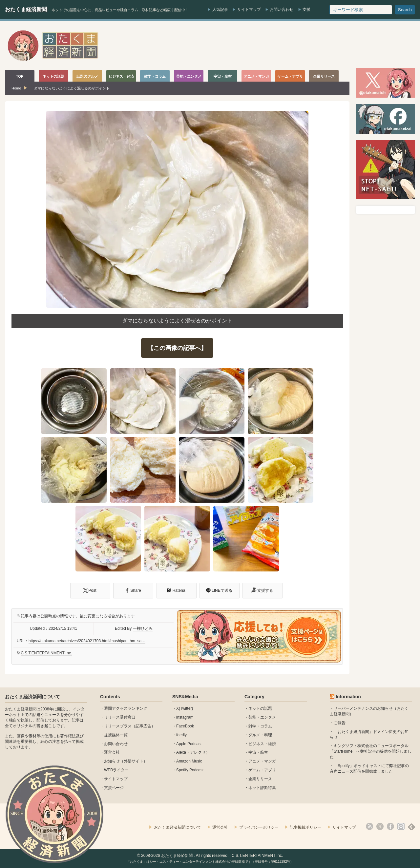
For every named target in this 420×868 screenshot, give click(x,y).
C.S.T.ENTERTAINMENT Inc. (46, 653)
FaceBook (185, 726)
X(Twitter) (185, 708)
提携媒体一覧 (116, 735)
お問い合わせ (282, 10)
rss (369, 826)
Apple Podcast (189, 744)
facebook (390, 826)
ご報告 (340, 723)
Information (348, 697)
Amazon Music (189, 761)
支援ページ (114, 788)
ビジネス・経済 (262, 744)
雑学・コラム (260, 726)
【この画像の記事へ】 (177, 348)
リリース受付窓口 (120, 717)
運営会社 (112, 752)
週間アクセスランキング (126, 708)
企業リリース (260, 779)
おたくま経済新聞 (26, 9)
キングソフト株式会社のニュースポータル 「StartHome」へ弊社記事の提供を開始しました (371, 751)
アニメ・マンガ (262, 761)
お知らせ (112, 761)
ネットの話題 (260, 708)
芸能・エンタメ (262, 717)
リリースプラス (118, 726)
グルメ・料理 (260, 735)
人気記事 (220, 10)
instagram (185, 717)
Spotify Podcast (190, 770)
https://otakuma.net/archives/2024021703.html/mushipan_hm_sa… (87, 641)
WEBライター (116, 770)
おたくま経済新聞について (32, 697)
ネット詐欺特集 (262, 788)
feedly (181, 735)
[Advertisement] (296, 46)
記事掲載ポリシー (305, 827)
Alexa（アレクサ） (193, 752)
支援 (306, 10)
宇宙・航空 (258, 752)
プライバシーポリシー (259, 827)
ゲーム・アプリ (262, 770)
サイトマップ (249, 10)
